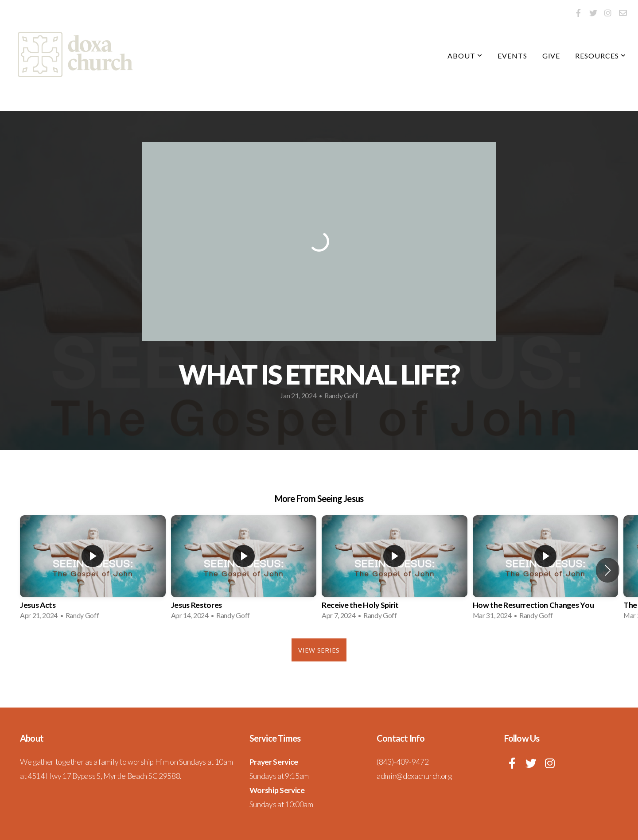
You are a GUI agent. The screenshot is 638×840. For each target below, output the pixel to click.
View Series (319, 650)
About (465, 56)
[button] (608, 570)
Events (512, 56)
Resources (601, 56)
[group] (93, 570)
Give (551, 56)
